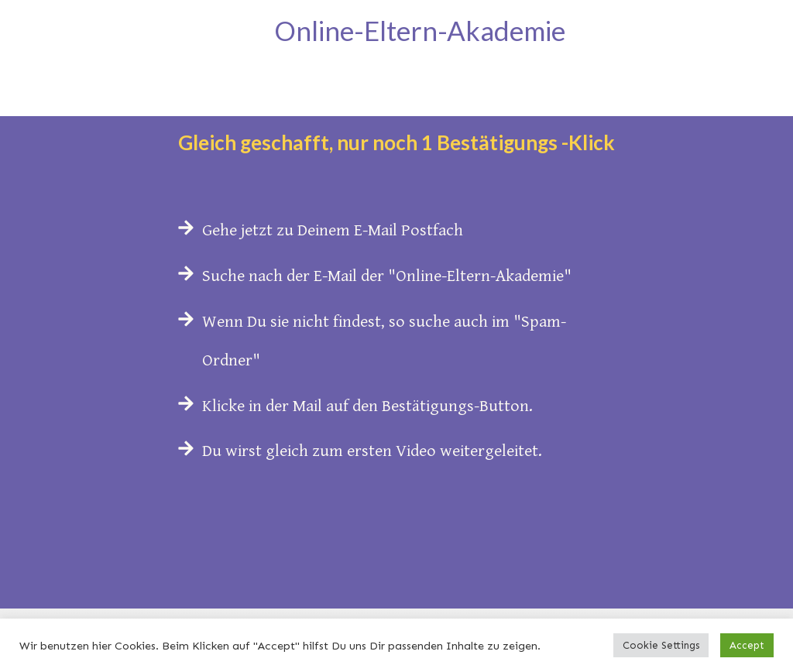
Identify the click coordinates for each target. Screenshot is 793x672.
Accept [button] (747, 645)
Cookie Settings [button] (661, 645)
